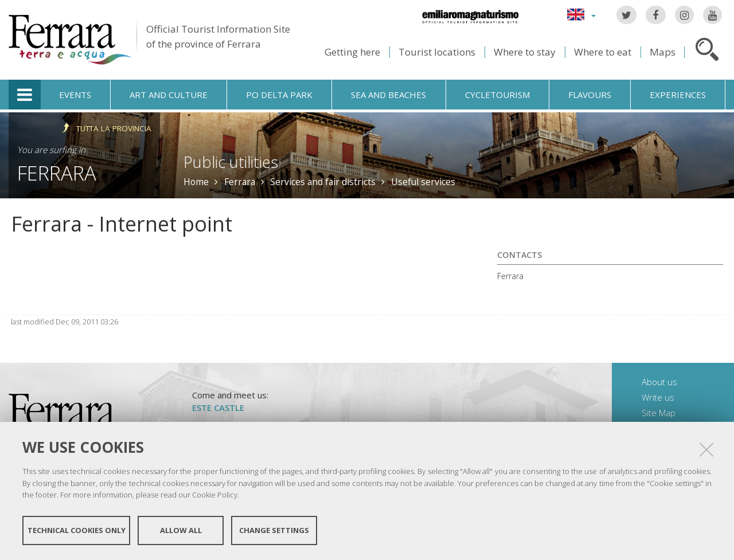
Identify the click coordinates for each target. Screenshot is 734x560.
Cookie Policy (215, 495)
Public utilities (231, 162)
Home (196, 182)
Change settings (274, 530)
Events (75, 95)
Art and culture (169, 95)
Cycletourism (497, 95)
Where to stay (525, 52)
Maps (663, 52)
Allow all (181, 530)
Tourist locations (437, 52)
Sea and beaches (389, 95)
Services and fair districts (323, 182)
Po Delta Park (279, 95)
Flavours (590, 95)
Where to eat (603, 52)
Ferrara (57, 173)
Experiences (678, 95)
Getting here (352, 52)
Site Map (659, 413)
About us (659, 382)
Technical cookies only (77, 530)
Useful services (423, 182)
